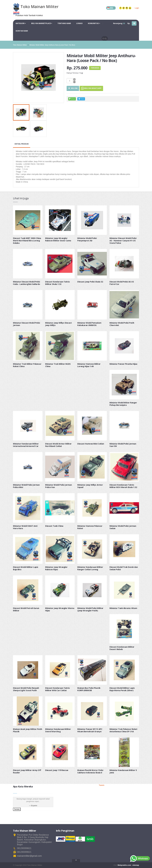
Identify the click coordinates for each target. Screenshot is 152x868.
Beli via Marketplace (42, 23)
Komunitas (94, 23)
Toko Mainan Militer (20, 45)
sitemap (136, 865)
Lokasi (79, 23)
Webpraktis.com (124, 865)
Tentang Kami (64, 23)
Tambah (17, 809)
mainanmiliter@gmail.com (29, 856)
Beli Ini (73, 88)
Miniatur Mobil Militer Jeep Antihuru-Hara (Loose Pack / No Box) (52, 45)
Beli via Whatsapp (91, 88)
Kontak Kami (22, 31)
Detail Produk (22, 144)
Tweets (102, 785)
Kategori (21, 23)
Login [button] (137, 8)
